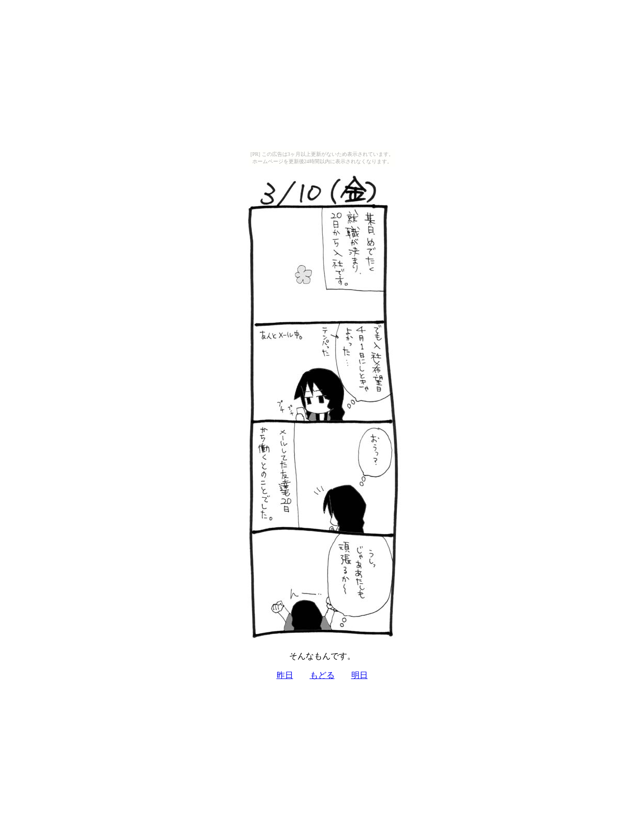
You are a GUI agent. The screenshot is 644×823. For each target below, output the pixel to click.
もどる (322, 675)
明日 (360, 675)
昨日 (285, 675)
